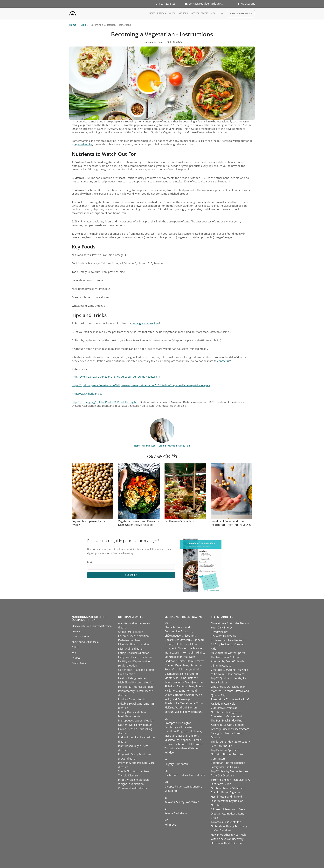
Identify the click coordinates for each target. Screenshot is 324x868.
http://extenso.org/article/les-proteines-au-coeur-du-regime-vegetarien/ (116, 377)
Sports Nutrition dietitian (134, 771)
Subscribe (131, 575)
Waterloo (194, 748)
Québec (169, 665)
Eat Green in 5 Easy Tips (179, 521)
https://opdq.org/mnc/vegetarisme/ (94, 385)
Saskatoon (181, 813)
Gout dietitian (127, 674)
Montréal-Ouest (187, 657)
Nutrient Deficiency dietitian (135, 725)
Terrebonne (188, 703)
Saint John (171, 791)
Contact (76, 631)
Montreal (170, 657)
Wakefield (181, 712)
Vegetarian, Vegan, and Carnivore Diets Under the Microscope (139, 523)
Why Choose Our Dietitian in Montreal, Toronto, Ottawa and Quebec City (230, 691)
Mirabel (198, 648)
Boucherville (172, 631)
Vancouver (192, 802)
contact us (224, 361)
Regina (169, 813)
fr (222, 13)
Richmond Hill (183, 744)
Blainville (170, 627)
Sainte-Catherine (175, 695)
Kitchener (195, 731)
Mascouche (185, 648)
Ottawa (169, 744)
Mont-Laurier (173, 653)
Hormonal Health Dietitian (227, 843)
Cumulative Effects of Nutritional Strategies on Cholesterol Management (226, 712)
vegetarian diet (83, 144)
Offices (195, 13)
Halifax (184, 775)
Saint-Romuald (188, 691)
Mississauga (172, 740)
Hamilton (170, 731)
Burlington (185, 723)
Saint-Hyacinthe (174, 682)
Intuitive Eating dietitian (133, 699)
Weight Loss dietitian (131, 784)
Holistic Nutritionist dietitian (135, 687)
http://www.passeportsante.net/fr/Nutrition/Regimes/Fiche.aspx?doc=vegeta (163, 385)
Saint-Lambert (186, 686)
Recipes (205, 13)
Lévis (195, 644)
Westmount (195, 712)
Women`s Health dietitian (134, 788)
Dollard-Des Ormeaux (178, 640)
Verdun (169, 712)
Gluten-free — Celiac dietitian (136, 670)
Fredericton (182, 787)
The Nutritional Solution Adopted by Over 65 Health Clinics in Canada (227, 661)
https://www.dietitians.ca (87, 394)
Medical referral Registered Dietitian (92, 626)
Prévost (200, 661)
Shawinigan (185, 699)
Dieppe (169, 787)
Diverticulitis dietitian (131, 649)
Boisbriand (183, 627)
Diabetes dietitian (129, 640)
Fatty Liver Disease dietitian (135, 657)
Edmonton (181, 764)
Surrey (180, 802)
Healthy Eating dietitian (132, 678)
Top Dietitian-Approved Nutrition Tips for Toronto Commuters (227, 754)
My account (248, 4)
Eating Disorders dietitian (134, 653)
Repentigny (182, 665)
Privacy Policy (79, 663)
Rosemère (171, 669)
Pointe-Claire (186, 661)
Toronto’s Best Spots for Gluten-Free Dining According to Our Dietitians (229, 826)
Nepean (185, 740)
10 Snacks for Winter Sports (228, 653)
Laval (188, 644)
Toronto (198, 744)
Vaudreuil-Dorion (186, 708)
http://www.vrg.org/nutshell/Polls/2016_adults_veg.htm (106, 402)
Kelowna (170, 802)
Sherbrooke (172, 703)
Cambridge (171, 727)
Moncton (196, 787)
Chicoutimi (189, 636)
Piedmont (171, 661)
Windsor (170, 753)
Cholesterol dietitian (131, 632)
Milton (194, 736)
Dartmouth (171, 775)
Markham (170, 736)
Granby (169, 644)
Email (90, 562)
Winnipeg (170, 825)
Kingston (183, 731)
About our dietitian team (85, 642)
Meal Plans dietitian (130, 716)
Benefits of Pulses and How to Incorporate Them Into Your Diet (231, 523)
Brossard (187, 631)
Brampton (171, 723)
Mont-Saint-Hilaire (193, 653)
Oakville (196, 740)
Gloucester (186, 727)
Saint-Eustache (189, 678)
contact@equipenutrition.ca (206, 4)
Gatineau (198, 640)
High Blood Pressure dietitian (136, 682)
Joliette (179, 644)
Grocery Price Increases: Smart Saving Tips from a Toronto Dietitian (230, 733)
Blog (213, 13)
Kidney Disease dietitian (133, 712)
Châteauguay (173, 636)
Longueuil (171, 648)
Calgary (169, 764)
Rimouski (196, 665)
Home (152, 13)
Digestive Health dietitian (134, 644)
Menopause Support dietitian (136, 721)
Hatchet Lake (197, 775)
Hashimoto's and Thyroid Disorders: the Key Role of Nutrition (227, 801)
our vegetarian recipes (145, 323)
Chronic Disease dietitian (133, 636)
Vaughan (181, 748)
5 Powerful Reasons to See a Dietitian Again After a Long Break (228, 814)
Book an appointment (241, 14)
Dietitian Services (166, 13)
